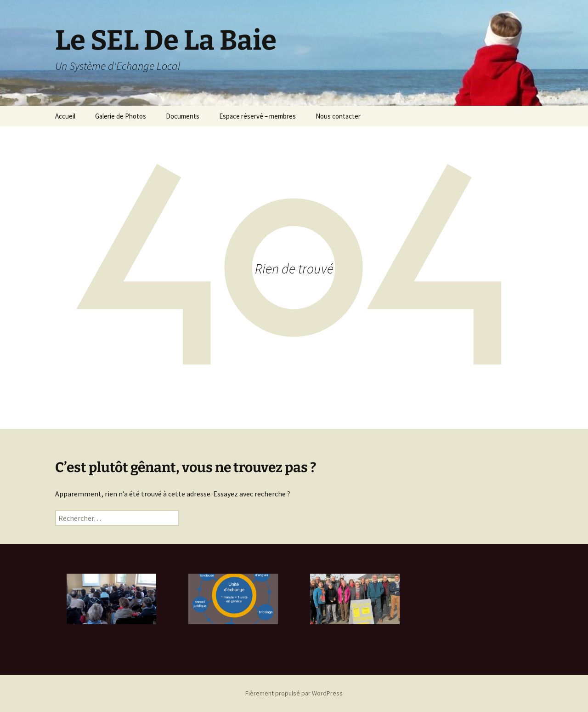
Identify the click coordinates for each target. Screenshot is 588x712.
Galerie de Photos (121, 116)
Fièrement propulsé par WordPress (294, 693)
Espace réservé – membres (257, 116)
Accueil (65, 116)
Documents (183, 116)
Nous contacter (338, 116)
